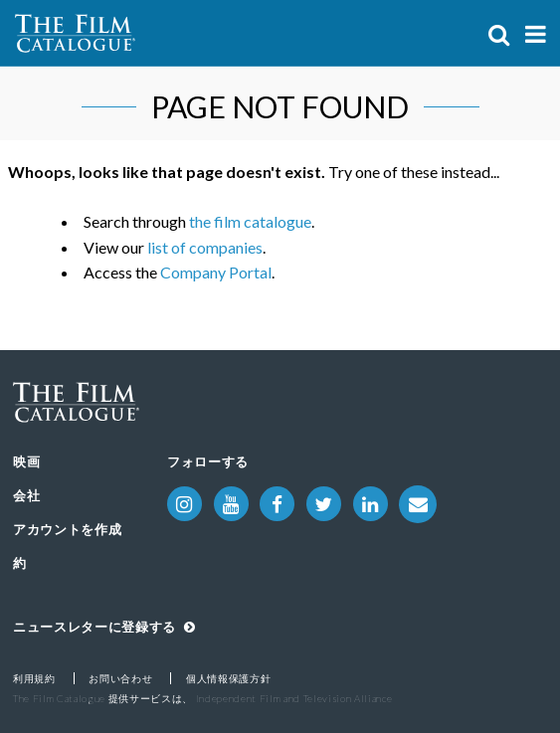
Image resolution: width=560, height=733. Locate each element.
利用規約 (34, 678)
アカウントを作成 (67, 529)
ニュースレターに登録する (104, 627)
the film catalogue (250, 221)
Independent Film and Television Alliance (294, 698)
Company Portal (216, 272)
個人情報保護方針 (228, 678)
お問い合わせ (120, 678)
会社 (26, 495)
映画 (26, 461)
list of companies (205, 247)
